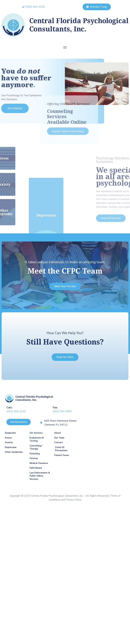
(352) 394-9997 (62, 411)
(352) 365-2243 (16, 411)
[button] (65, 47)
